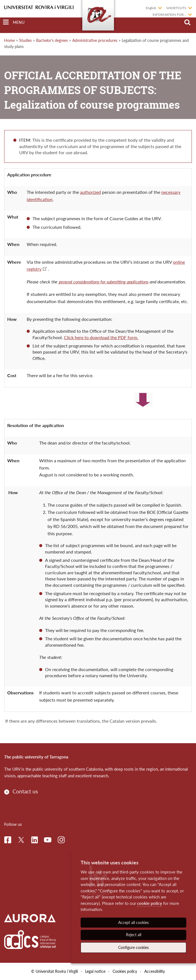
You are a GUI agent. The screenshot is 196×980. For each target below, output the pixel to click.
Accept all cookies (133, 922)
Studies (25, 40)
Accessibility (155, 971)
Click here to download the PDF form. (101, 337)
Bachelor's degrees (52, 40)
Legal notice (95, 971)
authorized (90, 192)
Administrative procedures (95, 40)
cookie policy (150, 903)
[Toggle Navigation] (14, 22)
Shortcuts (176, 8)
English (151, 8)
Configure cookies (133, 947)
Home (9, 40)
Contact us (25, 791)
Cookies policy (125, 971)
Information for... (169, 15)
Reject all (134, 935)
